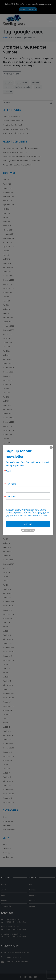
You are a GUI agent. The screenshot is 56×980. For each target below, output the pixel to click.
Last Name (11, 497)
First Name (11, 484)
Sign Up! (28, 524)
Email (8, 471)
